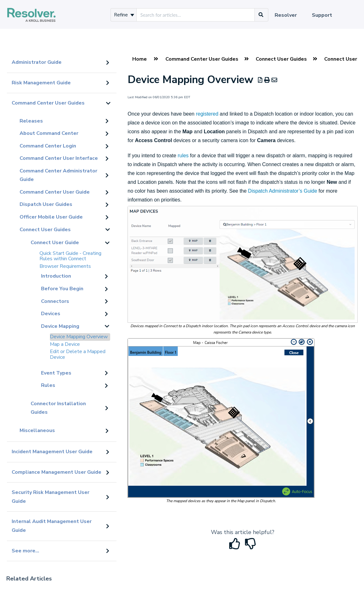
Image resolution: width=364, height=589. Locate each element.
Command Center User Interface (59, 158)
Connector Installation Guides (58, 408)
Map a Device (65, 344)
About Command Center (49, 133)
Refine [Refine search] (124, 15)
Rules (48, 385)
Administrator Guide (37, 62)
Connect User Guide (55, 243)
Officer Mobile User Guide (51, 217)
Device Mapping (60, 326)
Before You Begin (62, 289)
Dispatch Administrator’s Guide (283, 191)
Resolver (286, 15)
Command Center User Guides (48, 103)
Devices (51, 314)
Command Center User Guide (55, 192)
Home (140, 59)
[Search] (261, 15)
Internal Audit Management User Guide (52, 526)
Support (322, 15)
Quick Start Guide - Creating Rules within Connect (70, 256)
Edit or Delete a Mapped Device (78, 354)
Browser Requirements (65, 266)
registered (207, 114)
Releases (31, 121)
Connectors (55, 301)
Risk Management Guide (41, 83)
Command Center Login (48, 146)
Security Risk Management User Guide (51, 497)
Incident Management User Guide (52, 452)
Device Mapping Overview (79, 337)
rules (183, 156)
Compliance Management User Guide (57, 472)
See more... (25, 551)
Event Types (56, 373)
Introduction (56, 276)
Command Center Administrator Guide (58, 175)
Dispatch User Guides (46, 204)
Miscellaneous (37, 430)
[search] (196, 15)
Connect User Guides (45, 230)
